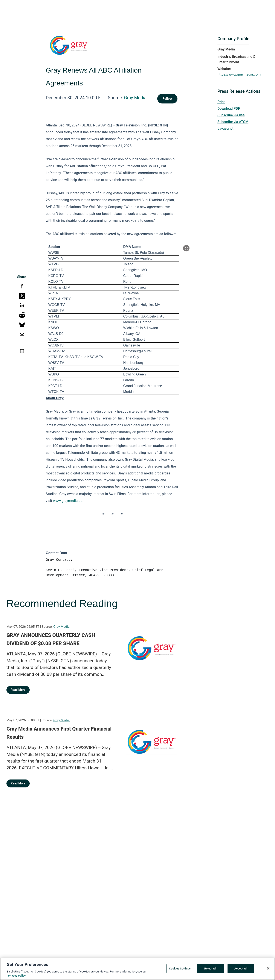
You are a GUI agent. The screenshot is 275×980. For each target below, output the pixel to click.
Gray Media (135, 98)
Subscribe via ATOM (233, 122)
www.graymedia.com (69, 501)
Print (221, 102)
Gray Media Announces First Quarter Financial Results (59, 733)
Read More (18, 690)
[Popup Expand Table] (186, 248)
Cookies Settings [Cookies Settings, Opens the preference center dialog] (180, 969)
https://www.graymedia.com (239, 74)
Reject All (210, 969)
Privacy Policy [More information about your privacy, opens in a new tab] (17, 976)
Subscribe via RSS (231, 115)
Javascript (225, 128)
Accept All (241, 969)
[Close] (268, 969)
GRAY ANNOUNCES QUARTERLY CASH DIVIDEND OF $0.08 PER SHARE (51, 639)
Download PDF (229, 109)
